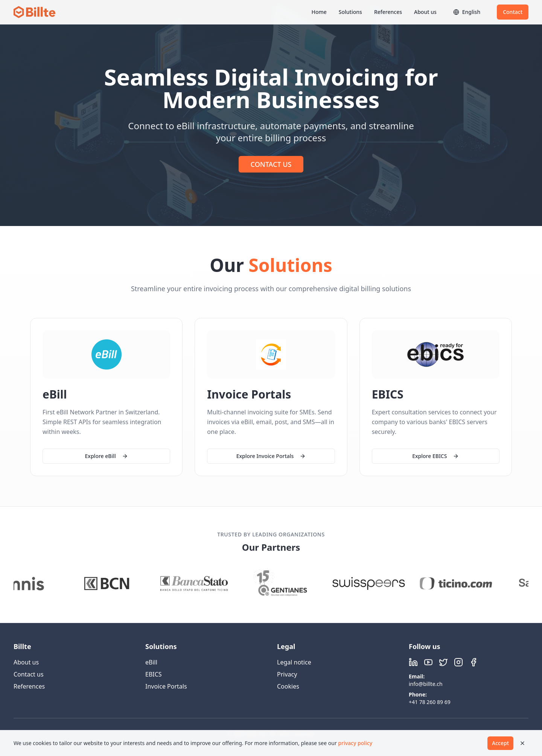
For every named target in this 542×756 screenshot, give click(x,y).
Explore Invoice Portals (271, 456)
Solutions (350, 12)
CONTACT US (271, 164)
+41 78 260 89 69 (430, 702)
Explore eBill (107, 456)
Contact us (29, 674)
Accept (500, 743)
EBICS (154, 674)
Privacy (287, 674)
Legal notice (294, 662)
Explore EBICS (435, 457)
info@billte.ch (426, 684)
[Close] (522, 743)
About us (425, 12)
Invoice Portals (166, 686)
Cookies (288, 686)
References (388, 12)
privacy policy (355, 743)
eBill (151, 662)
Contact (513, 12)
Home (319, 12)
